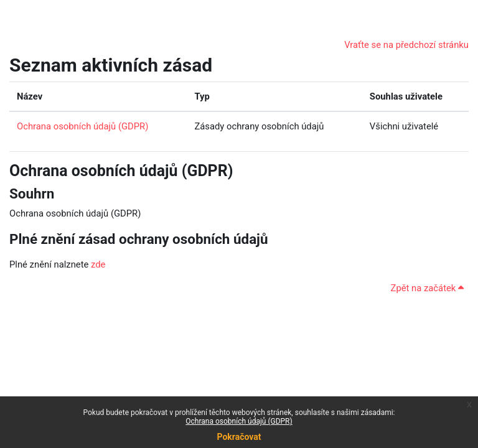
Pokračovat (239, 437)
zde (98, 264)
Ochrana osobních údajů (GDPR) (239, 421)
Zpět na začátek (427, 288)
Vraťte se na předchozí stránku (406, 45)
